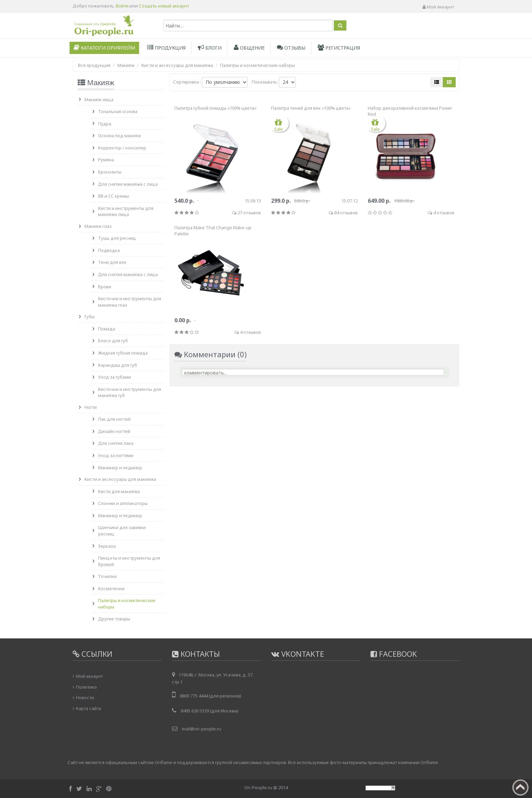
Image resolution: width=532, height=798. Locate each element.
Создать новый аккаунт (164, 6)
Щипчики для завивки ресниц (122, 531)
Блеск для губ (113, 341)
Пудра (105, 124)
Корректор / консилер (122, 148)
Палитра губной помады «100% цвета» (215, 108)
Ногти (91, 407)
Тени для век (112, 262)
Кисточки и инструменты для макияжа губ (130, 392)
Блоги (210, 48)
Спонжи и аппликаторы (123, 503)
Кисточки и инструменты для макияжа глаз (130, 302)
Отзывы (291, 48)
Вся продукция (94, 65)
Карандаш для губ (118, 365)
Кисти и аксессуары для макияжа (120, 479)
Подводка (109, 250)
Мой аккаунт (438, 7)
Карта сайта (89, 708)
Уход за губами (115, 377)
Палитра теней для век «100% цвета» (311, 108)
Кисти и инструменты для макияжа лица (126, 211)
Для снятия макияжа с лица (128, 184)
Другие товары (114, 619)
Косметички (111, 588)
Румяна (106, 160)
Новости (85, 697)
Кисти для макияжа (119, 491)
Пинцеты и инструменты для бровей (129, 561)
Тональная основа (118, 111)
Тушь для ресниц (117, 238)
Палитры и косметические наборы (127, 604)
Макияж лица (99, 99)
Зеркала (107, 546)
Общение (249, 48)
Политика (86, 687)
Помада (107, 329)
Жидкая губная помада (123, 353)
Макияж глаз (98, 226)
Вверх (520, 787)
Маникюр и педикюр (120, 468)
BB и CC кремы (113, 196)
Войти (122, 6)
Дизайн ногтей (114, 431)
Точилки (107, 576)
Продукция (166, 48)
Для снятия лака (116, 443)
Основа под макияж (119, 135)
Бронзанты (110, 172)
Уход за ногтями (116, 455)
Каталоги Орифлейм (104, 48)
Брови (105, 287)
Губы (90, 316)
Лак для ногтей (114, 419)
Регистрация (339, 48)
